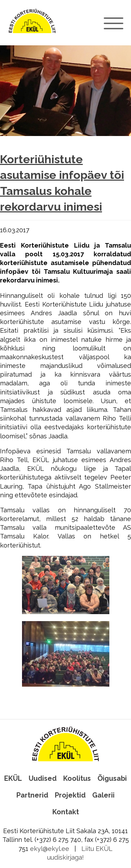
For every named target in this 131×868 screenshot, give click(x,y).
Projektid (70, 795)
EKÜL (13, 778)
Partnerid (32, 795)
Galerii (103, 795)
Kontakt (66, 812)
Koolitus (77, 778)
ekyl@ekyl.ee (50, 849)
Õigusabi (112, 778)
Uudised (43, 778)
